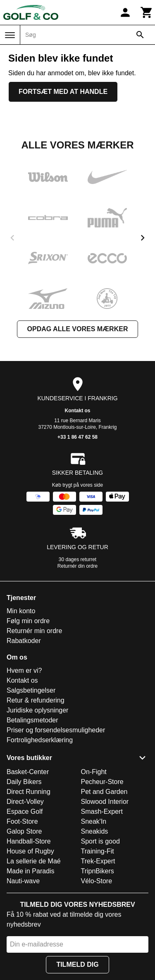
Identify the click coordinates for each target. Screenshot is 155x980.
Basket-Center (28, 772)
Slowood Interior (105, 802)
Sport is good (100, 841)
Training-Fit (98, 851)
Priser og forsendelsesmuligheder (56, 730)
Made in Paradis (31, 871)
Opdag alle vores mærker (78, 329)
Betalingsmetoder (32, 720)
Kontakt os (77, 411)
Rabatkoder (24, 641)
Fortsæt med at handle (63, 92)
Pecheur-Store (102, 782)
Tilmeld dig (77, 964)
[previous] (12, 238)
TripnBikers (98, 871)
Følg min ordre (28, 621)
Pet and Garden (104, 792)
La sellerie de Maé (34, 861)
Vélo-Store (97, 881)
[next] (143, 238)
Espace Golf (25, 811)
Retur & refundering (36, 700)
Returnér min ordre (34, 631)
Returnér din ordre (77, 566)
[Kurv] (147, 12)
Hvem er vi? (24, 670)
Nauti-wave (23, 881)
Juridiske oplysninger (37, 710)
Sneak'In (94, 821)
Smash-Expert (102, 811)
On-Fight (94, 772)
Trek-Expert (98, 861)
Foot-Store (22, 821)
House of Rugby (30, 851)
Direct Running (29, 792)
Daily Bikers (24, 782)
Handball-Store (29, 841)
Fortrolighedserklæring (40, 740)
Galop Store (24, 831)
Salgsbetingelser (31, 690)
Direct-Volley (25, 802)
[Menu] (10, 35)
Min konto (21, 611)
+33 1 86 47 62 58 (77, 437)
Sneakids (95, 831)
